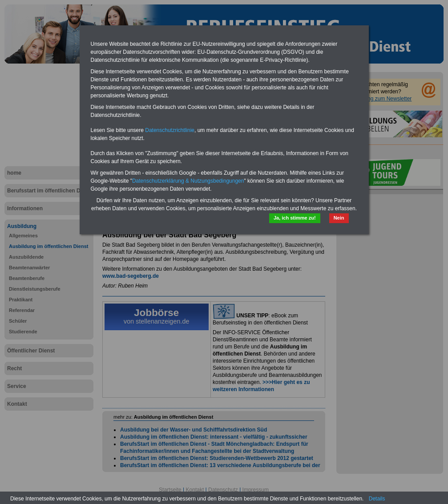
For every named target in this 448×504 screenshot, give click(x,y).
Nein (339, 218)
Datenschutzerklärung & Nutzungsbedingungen (188, 181)
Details (377, 499)
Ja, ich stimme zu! (295, 218)
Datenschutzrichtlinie (170, 130)
